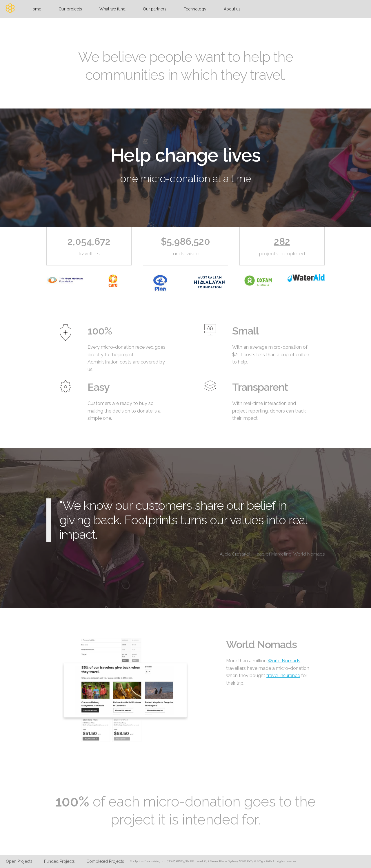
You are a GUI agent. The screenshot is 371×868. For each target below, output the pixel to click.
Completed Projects (105, 861)
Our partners (155, 9)
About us (232, 9)
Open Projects (19, 861)
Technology (195, 9)
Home (35, 9)
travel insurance (283, 676)
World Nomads (284, 661)
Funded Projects (59, 861)
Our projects (70, 9)
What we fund (112, 9)
